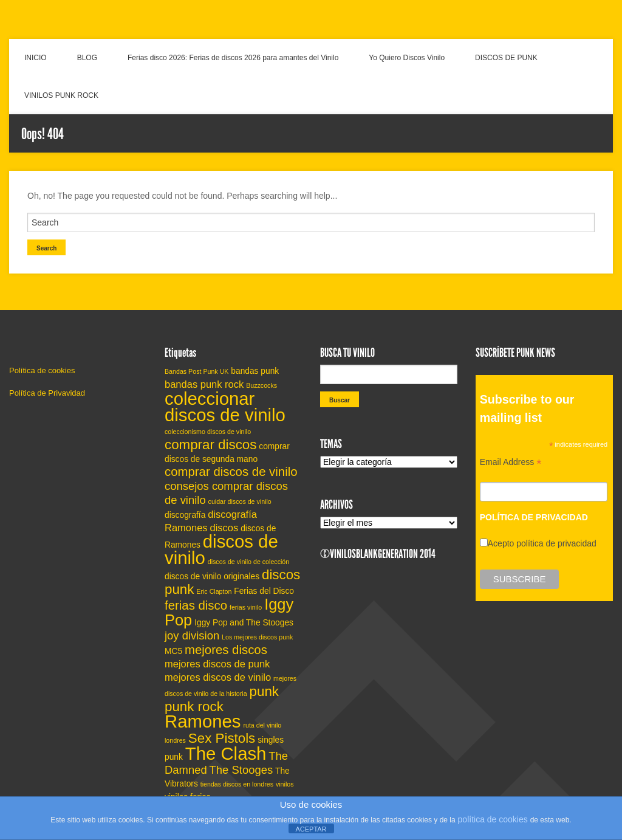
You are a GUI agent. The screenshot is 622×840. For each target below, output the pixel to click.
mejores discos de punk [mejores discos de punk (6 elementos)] (217, 664)
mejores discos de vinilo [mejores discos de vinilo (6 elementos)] (218, 677)
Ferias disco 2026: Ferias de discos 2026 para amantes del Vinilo (233, 58)
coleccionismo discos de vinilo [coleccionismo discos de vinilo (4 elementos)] (208, 432)
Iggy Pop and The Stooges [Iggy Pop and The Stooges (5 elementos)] (244, 623)
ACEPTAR (311, 829)
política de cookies (493, 819)
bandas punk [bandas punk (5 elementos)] (255, 371)
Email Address (511, 463)
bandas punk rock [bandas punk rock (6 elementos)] (204, 384)
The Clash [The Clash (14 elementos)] (226, 753)
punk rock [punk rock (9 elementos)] (194, 707)
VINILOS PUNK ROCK (61, 95)
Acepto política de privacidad (542, 543)
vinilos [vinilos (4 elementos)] (285, 784)
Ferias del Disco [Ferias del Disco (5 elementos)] (264, 591)
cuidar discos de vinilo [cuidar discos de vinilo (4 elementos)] (240, 501)
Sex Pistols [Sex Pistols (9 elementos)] (222, 738)
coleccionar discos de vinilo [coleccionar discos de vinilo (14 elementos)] (225, 407)
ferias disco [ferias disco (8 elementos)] (196, 605)
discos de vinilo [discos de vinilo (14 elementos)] (221, 549)
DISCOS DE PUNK (506, 58)
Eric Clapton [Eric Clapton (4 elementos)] (214, 591)
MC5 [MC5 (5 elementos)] (173, 651)
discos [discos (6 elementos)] (224, 528)
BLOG (87, 58)
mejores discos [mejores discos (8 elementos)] (226, 650)
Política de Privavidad (47, 393)
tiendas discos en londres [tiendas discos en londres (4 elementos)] (237, 784)
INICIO (36, 58)
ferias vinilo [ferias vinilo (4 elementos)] (246, 607)
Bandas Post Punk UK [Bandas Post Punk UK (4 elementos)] (197, 371)
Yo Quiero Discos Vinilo (407, 58)
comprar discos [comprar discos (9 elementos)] (210, 445)
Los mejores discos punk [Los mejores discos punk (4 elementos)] (257, 637)
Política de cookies (42, 370)
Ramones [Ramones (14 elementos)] (203, 721)
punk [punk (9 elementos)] (264, 691)
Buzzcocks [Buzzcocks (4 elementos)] (261, 385)
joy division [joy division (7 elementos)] (192, 635)
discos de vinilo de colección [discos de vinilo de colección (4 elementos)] (248, 562)
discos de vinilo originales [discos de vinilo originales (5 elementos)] (212, 577)
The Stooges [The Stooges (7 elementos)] (241, 770)
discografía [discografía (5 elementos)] (185, 515)
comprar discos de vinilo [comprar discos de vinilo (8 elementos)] (231, 472)
